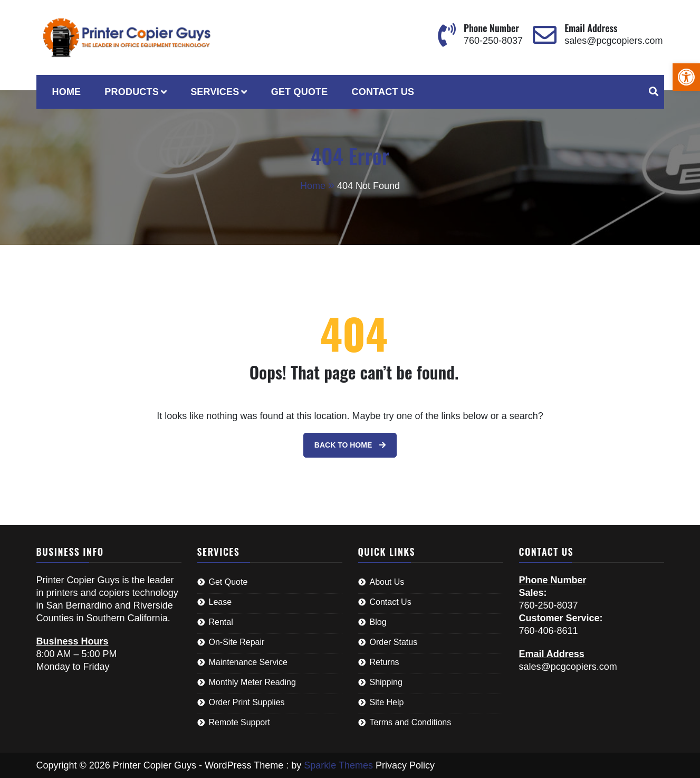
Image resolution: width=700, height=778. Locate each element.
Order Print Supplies (247, 702)
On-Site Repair (237, 642)
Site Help (387, 702)
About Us (387, 582)
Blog (378, 622)
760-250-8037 (493, 41)
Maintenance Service (248, 662)
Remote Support (240, 722)
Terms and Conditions (411, 722)
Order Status (394, 642)
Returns (385, 662)
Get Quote (300, 92)
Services (215, 92)
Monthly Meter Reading (252, 682)
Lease (220, 602)
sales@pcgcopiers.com (613, 41)
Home (67, 92)
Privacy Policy (405, 765)
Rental (221, 622)
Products (132, 92)
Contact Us (383, 92)
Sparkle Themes (338, 765)
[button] (686, 77)
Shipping (386, 682)
